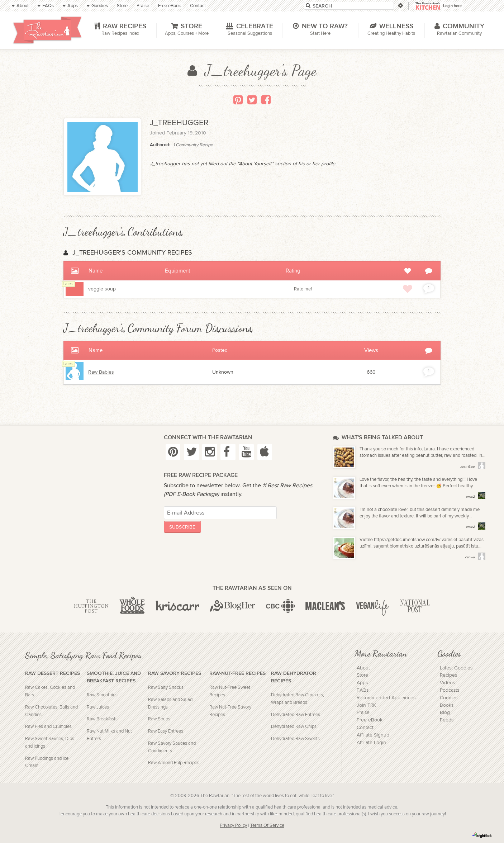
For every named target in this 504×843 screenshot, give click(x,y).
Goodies (449, 653)
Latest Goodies (456, 668)
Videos (447, 683)
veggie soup (102, 289)
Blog (445, 712)
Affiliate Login (371, 743)
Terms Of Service (267, 826)
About (363, 668)
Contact (365, 728)
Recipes (448, 675)
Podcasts (450, 690)
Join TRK (366, 705)
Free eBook (370, 720)
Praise (363, 712)
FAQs (363, 690)
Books (447, 705)
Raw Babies (101, 372)
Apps (362, 683)
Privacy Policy (233, 826)
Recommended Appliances (386, 698)
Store (362, 675)
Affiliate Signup (373, 735)
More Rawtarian (381, 653)
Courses (449, 698)
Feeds (447, 720)
